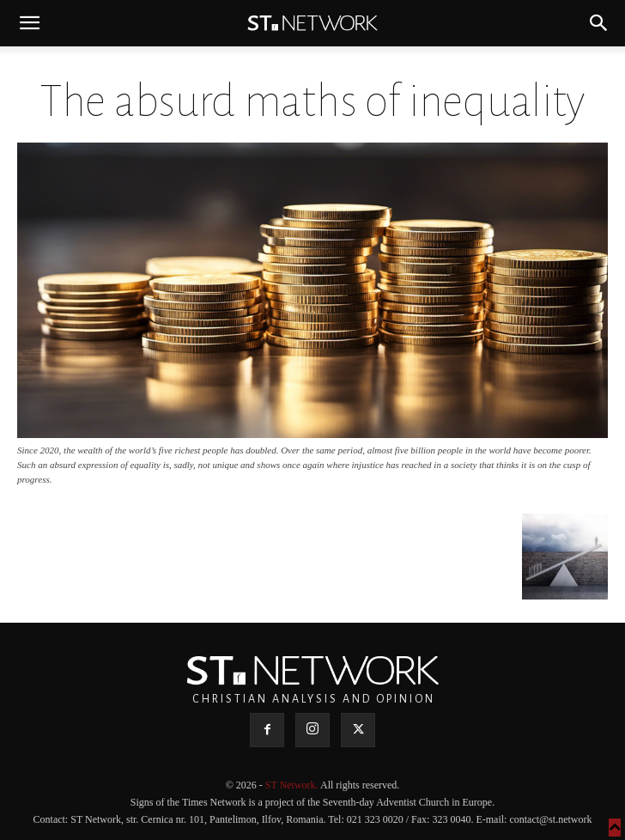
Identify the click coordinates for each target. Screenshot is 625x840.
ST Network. (293, 785)
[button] (29, 23)
